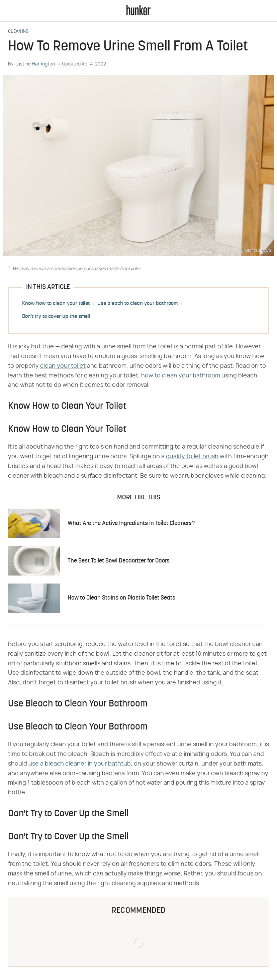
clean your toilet (63, 366)
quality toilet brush (192, 457)
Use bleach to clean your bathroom (137, 304)
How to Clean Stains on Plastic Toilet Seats (121, 598)
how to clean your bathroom (181, 376)
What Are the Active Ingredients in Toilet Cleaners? (131, 524)
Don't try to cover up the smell (56, 317)
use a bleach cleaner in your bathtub (80, 764)
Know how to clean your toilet (56, 304)
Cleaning (18, 32)
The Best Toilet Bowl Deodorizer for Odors (119, 561)
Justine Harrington (35, 64)
